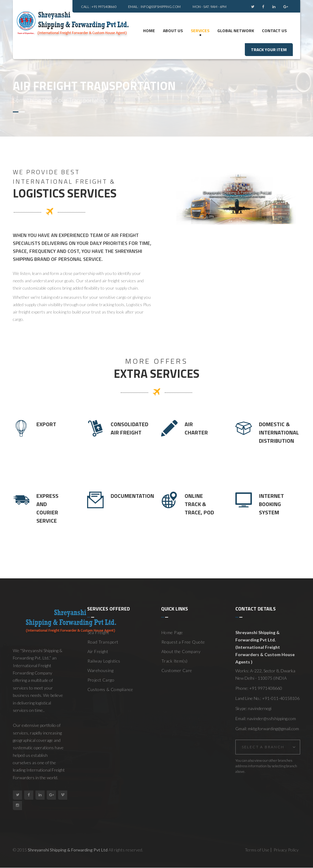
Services (200, 30)
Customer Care (177, 670)
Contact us (274, 30)
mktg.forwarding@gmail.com (273, 729)
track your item (269, 49)
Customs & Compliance (110, 689)
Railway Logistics (104, 661)
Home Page (172, 632)
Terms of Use (257, 850)
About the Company (181, 651)
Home (149, 30)
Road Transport (103, 642)
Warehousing (101, 670)
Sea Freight (98, 632)
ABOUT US (173, 30)
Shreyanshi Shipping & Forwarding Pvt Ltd (68, 850)
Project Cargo (101, 680)
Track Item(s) (174, 661)
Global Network (236, 30)
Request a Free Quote (183, 642)
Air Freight (98, 651)
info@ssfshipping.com (161, 7)
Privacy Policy (286, 850)
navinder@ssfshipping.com (271, 718)
